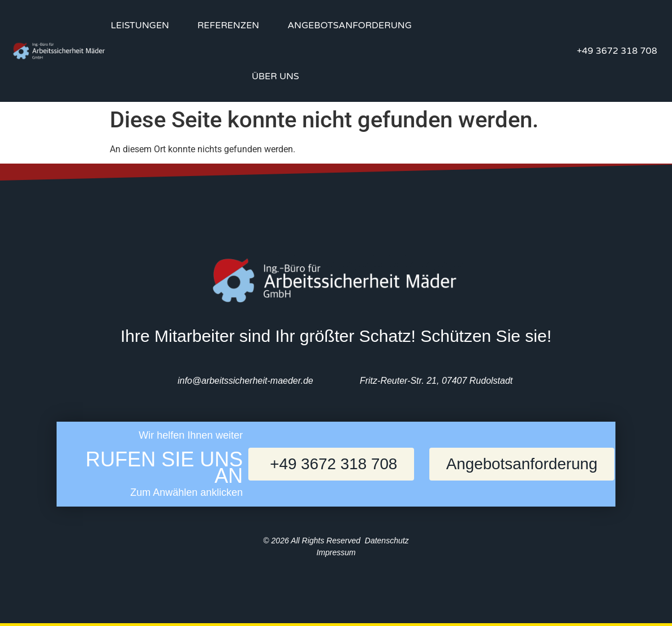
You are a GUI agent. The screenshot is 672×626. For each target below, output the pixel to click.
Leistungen (140, 25)
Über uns (275, 76)
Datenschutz (387, 541)
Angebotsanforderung (350, 25)
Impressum (336, 552)
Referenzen (228, 25)
